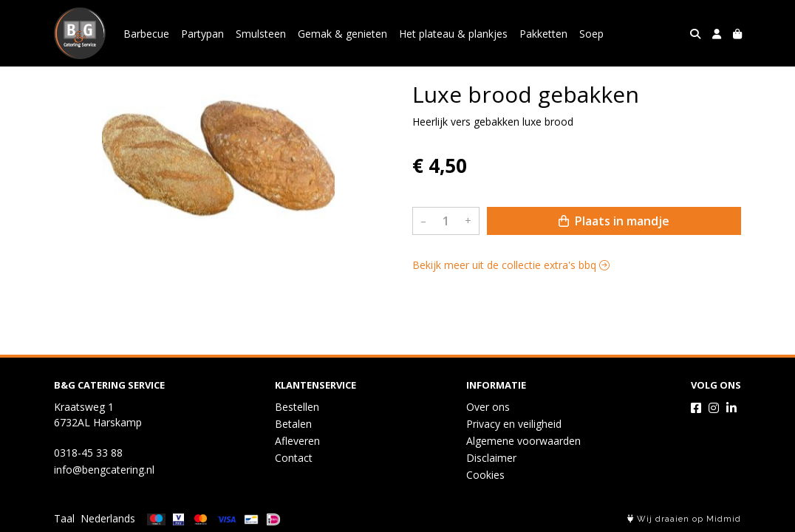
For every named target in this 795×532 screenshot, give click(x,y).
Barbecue (146, 34)
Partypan (202, 34)
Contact (294, 458)
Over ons (488, 407)
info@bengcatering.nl (104, 470)
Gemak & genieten (342, 34)
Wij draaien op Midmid (684, 519)
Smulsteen (261, 34)
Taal (64, 518)
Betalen (293, 424)
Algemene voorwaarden (523, 441)
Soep (591, 34)
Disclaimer (491, 458)
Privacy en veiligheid (514, 424)
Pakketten (543, 34)
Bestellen (297, 407)
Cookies (485, 475)
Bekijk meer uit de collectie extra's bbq (511, 265)
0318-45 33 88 (88, 453)
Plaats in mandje (614, 221)
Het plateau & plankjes (453, 34)
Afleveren (297, 441)
